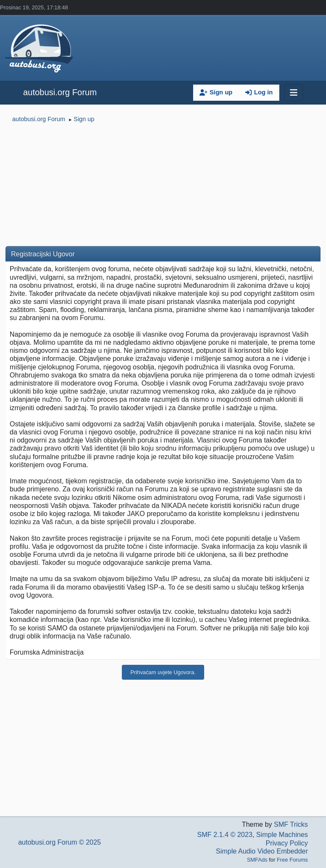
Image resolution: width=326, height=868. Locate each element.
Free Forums (292, 860)
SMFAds (257, 860)
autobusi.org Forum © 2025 (60, 842)
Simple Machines (282, 835)
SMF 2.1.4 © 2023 (225, 835)
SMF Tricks (291, 824)
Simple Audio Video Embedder (262, 851)
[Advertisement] (163, 186)
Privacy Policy (287, 843)
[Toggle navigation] (294, 93)
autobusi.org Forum (60, 92)
